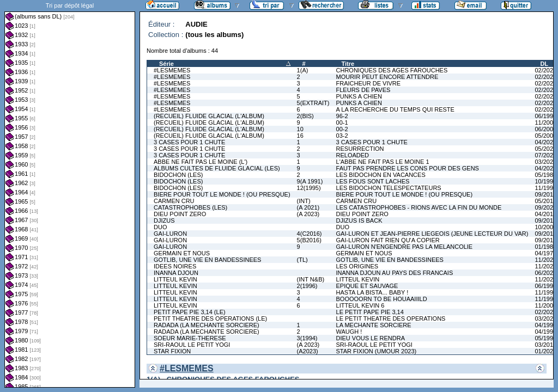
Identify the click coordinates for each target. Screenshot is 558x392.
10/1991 (545, 181)
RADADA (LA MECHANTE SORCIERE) (207, 325)
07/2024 (545, 155)
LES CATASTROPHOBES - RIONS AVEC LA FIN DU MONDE (419, 207)
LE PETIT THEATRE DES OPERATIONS (391, 318)
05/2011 (545, 201)
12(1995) (309, 188)
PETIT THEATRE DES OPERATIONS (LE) (210, 318)
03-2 (342, 136)
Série (166, 64)
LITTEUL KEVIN (175, 279)
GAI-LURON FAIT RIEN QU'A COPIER (388, 240)
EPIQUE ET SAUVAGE (367, 286)
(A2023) (308, 351)
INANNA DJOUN (176, 273)
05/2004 (545, 136)
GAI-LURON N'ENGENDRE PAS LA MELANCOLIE (405, 247)
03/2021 (545, 318)
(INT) (304, 201)
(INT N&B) (311, 279)
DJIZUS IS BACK (359, 220)
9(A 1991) (310, 181)
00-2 (342, 129)
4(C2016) (310, 234)
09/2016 (545, 194)
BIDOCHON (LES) (178, 175)
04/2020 (545, 142)
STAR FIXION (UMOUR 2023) (377, 351)
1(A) (303, 70)
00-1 (342, 122)
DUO (160, 227)
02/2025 (545, 96)
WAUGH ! (349, 332)
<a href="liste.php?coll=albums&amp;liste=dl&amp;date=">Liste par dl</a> (70, 194)
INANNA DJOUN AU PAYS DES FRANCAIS (395, 273)
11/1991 (545, 188)
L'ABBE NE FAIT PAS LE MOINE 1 (383, 162)
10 (300, 129)
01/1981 (545, 247)
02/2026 (545, 109)
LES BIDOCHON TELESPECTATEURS (389, 188)
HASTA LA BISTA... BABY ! (372, 292)
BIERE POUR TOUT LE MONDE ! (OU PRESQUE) (222, 194)
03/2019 (545, 345)
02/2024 (545, 90)
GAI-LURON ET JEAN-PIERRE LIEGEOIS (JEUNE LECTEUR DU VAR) (432, 234)
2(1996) (307, 286)
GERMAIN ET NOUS (182, 253)
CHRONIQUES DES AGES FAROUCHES (392, 70)
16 (300, 136)
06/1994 (545, 286)
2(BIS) (305, 116)
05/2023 (545, 149)
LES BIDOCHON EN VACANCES (381, 175)
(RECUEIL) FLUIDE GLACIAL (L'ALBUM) (209, 116)
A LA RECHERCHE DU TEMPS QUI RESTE (395, 109)
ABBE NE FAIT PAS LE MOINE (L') (201, 162)
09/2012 (545, 220)
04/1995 (545, 332)
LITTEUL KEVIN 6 (360, 305)
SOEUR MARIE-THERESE (190, 338)
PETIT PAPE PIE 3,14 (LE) (190, 312)
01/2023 (545, 351)
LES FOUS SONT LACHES (373, 181)
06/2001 (545, 129)
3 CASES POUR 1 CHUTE (189, 142)
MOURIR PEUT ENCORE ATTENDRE (387, 77)
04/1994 (545, 325)
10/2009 (545, 227)
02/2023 (545, 83)
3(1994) (307, 338)
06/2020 (545, 273)
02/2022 (545, 70)
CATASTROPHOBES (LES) (190, 207)
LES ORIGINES (357, 266)
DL (544, 64)
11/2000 (545, 122)
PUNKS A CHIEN (359, 96)
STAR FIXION (172, 351)
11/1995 (545, 292)
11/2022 (545, 279)
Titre (348, 64)
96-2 (342, 116)
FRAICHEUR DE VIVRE (369, 83)
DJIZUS (164, 220)
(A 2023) (308, 214)
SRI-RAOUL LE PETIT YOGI (192, 345)
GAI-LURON (170, 234)
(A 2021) (308, 207)
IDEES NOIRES (175, 266)
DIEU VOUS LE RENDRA (371, 338)
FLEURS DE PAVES (363, 90)
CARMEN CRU (174, 201)
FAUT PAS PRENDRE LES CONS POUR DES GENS (408, 168)
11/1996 (545, 299)
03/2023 (545, 162)
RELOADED (353, 155)
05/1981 (545, 175)
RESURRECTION (360, 149)
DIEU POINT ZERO (180, 214)
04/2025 (545, 168)
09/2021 (545, 207)
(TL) (302, 260)
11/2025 (545, 260)
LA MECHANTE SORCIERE (374, 325)
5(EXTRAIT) (313, 103)
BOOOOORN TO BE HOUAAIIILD (382, 299)
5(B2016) (309, 240)
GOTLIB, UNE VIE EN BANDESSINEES (207, 260)
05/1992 (545, 338)
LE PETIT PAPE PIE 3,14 (370, 312)
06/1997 (545, 116)
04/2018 (545, 214)
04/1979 (545, 253)
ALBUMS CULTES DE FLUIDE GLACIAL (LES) (217, 168)
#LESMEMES (172, 70)
